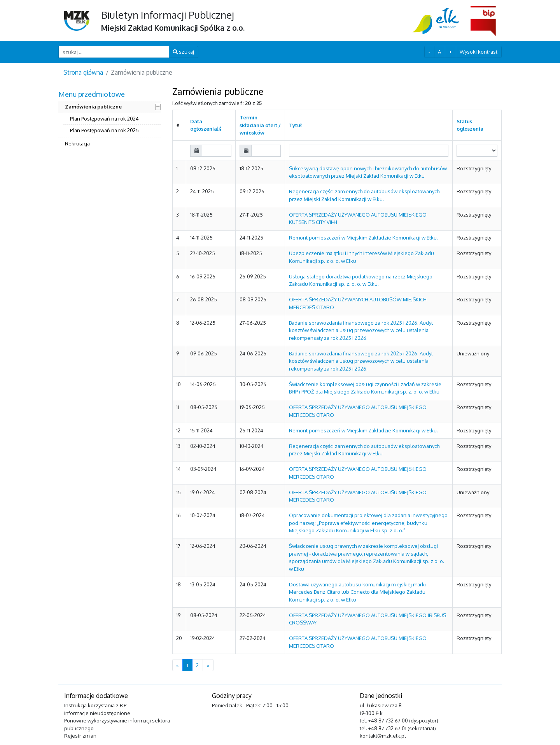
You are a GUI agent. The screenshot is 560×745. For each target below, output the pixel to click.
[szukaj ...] (114, 52)
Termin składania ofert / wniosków (260, 125)
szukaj (183, 52)
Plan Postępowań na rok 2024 (104, 119)
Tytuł (295, 125)
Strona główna (83, 72)
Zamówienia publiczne (93, 107)
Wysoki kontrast (479, 52)
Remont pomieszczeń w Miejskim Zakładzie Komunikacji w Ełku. (363, 238)
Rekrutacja (77, 143)
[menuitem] (109, 120)
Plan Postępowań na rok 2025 (104, 130)
